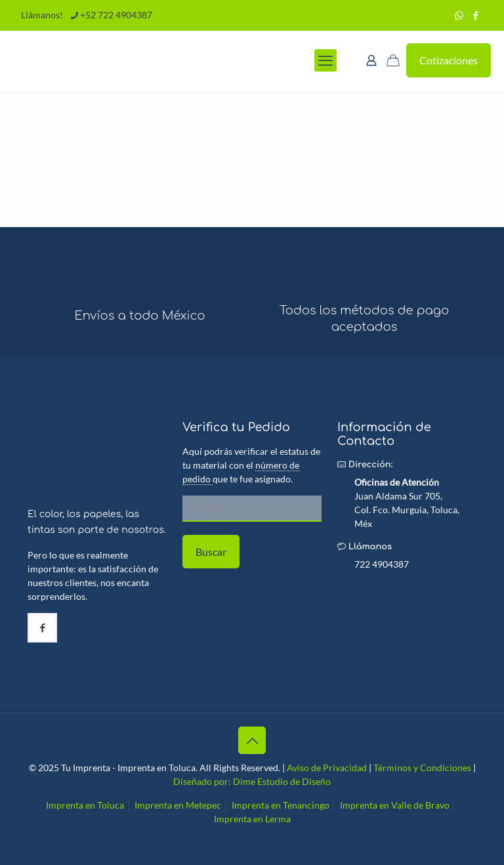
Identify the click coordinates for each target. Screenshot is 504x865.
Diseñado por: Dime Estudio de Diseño (252, 781)
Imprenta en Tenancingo (281, 805)
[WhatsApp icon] (459, 15)
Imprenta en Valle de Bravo (395, 805)
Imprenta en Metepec (178, 805)
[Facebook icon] (475, 15)
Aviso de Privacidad (327, 768)
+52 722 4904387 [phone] (116, 15)
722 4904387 (382, 564)
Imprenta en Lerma (252, 819)
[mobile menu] (325, 60)
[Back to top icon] (252, 740)
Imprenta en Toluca (85, 805)
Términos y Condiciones (422, 768)
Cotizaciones (449, 60)
